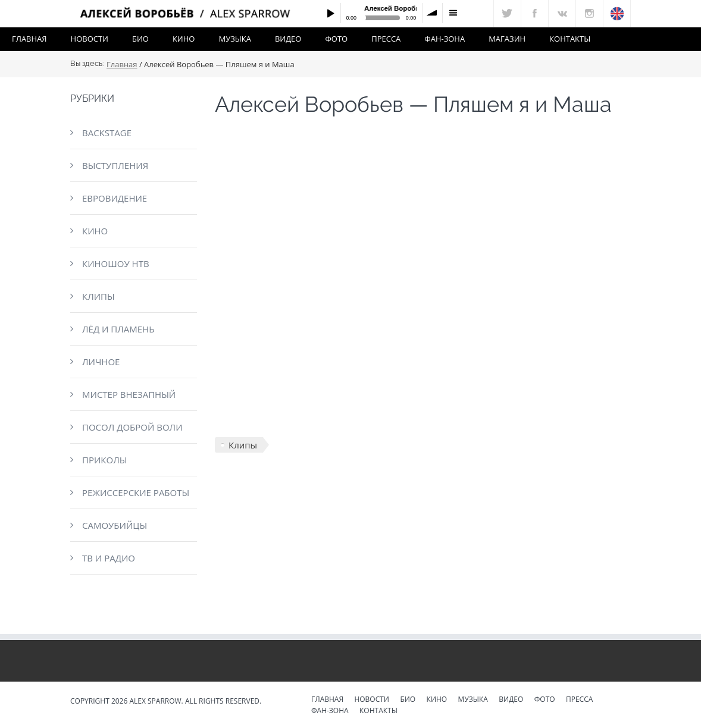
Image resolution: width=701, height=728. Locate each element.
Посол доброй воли (132, 427)
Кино (184, 39)
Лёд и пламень (118, 329)
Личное (101, 362)
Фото (336, 39)
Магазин (507, 39)
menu (453, 13)
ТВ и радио (109, 558)
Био (140, 39)
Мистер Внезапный (129, 394)
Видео (288, 39)
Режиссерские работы (136, 492)
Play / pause (330, 13)
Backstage (107, 133)
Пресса (386, 39)
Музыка (234, 39)
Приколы (104, 460)
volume (433, 13)
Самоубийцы (115, 525)
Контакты (570, 39)
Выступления (115, 165)
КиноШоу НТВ (116, 263)
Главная (29, 39)
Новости (90, 39)
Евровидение (115, 198)
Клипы (98, 296)
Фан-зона (445, 39)
